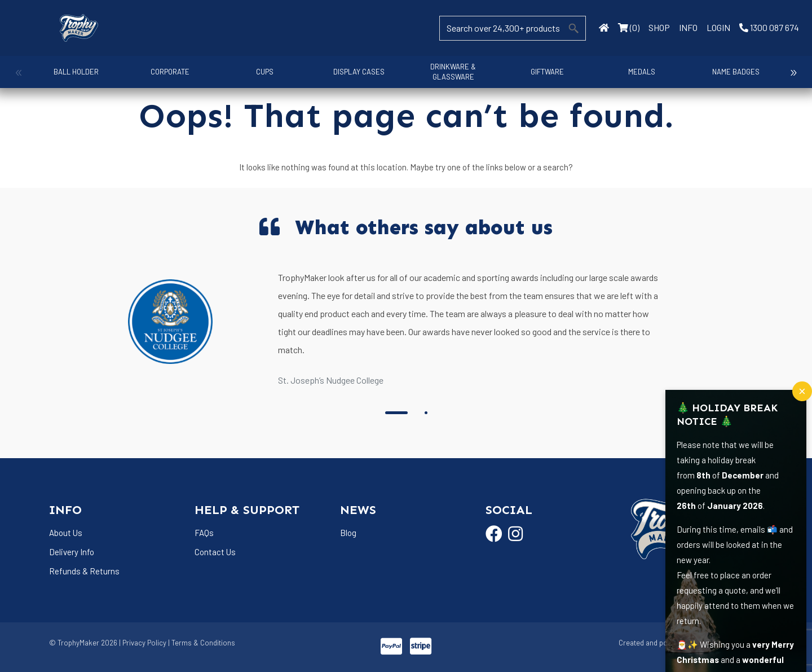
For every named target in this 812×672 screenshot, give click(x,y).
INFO (688, 27)
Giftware (544, 72)
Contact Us (215, 552)
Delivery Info (72, 552)
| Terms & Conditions (202, 643)
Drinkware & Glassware (450, 72)
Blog (348, 533)
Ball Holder (76, 72)
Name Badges (732, 72)
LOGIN (718, 27)
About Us (66, 533)
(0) (629, 27)
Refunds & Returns (84, 571)
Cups (263, 72)
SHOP (659, 27)
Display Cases (357, 72)
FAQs (204, 533)
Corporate (169, 72)
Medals (638, 72)
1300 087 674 (769, 27)
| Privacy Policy (143, 643)
